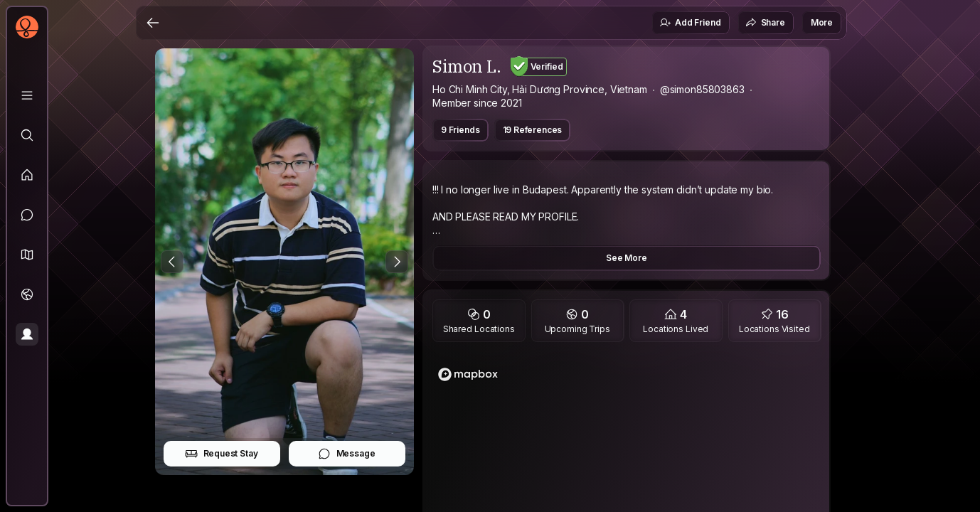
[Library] (27, 95)
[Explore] (27, 135)
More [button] (822, 22)
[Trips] (27, 294)
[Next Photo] (397, 262)
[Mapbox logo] (468, 374)
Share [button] (765, 23)
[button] (27, 255)
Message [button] (347, 454)
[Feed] (27, 175)
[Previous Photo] (172, 262)
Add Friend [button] (690, 23)
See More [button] (627, 258)
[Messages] (27, 215)
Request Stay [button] (222, 454)
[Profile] (27, 334)
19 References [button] (533, 130)
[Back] (153, 23)
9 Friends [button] (460, 130)
